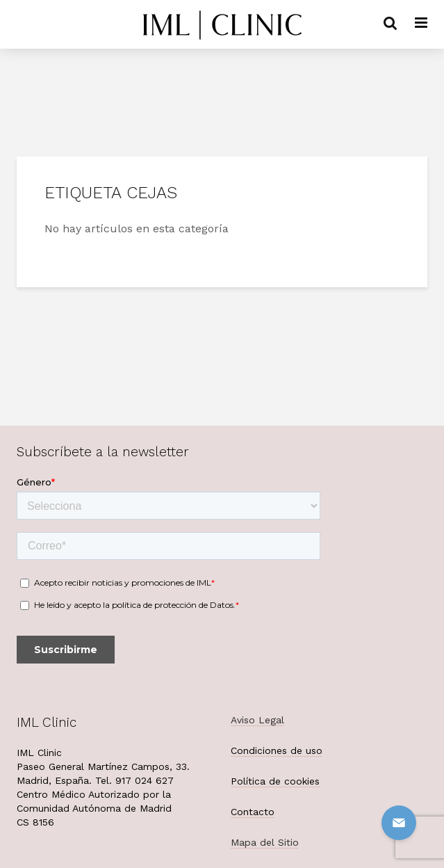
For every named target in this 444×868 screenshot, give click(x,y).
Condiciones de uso (277, 750)
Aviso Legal (257, 720)
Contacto (253, 812)
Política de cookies (275, 781)
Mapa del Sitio (265, 842)
